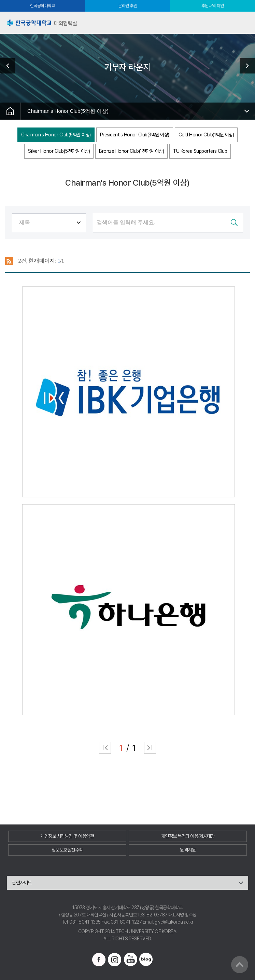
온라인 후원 (128, 6)
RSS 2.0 (9, 261)
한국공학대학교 (43, 6)
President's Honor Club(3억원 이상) (135, 135)
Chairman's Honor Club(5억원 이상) (68, 111)
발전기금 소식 (245, 66)
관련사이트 (22, 883)
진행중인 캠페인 (10, 66)
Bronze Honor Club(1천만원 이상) (131, 151)
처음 (105, 748)
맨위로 (240, 965)
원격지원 (188, 850)
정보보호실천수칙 (67, 850)
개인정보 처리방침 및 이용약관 (67, 836)
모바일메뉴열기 (244, 23)
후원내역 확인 (213, 6)
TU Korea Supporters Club (200, 151)
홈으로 (10, 111)
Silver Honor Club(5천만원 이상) (59, 151)
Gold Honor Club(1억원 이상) (206, 135)
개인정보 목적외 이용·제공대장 (188, 836)
